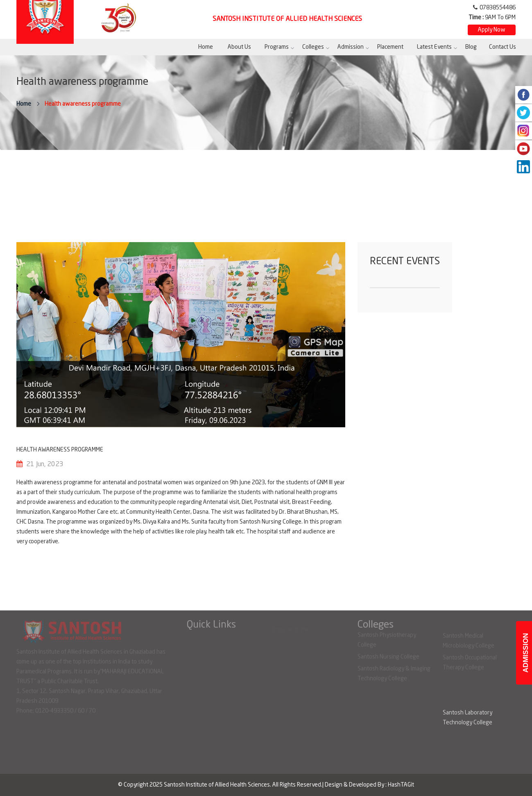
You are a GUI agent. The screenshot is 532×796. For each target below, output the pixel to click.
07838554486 (498, 8)
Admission (351, 47)
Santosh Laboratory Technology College (467, 718)
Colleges (313, 47)
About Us (239, 47)
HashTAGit (401, 785)
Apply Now (492, 30)
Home (206, 47)
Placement (390, 47)
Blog (471, 47)
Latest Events (434, 47)
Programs (277, 47)
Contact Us (503, 47)
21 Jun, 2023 (45, 465)
